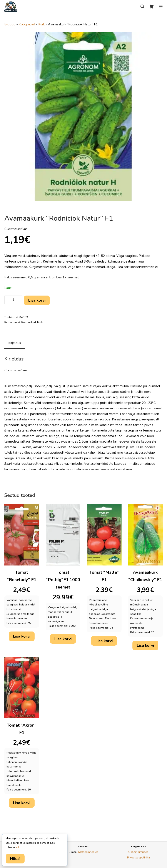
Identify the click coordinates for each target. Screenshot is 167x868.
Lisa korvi (37, 300)
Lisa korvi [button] (22, 636)
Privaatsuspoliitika (139, 857)
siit (17, 847)
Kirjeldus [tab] (15, 343)
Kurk (42, 24)
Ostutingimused (138, 852)
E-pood (10, 24)
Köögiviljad (27, 24)
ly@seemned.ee (88, 852)
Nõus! (15, 859)
